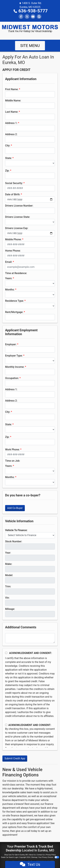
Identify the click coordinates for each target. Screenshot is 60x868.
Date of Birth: (13, 194)
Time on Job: (13, 461)
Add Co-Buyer (15, 508)
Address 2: (11, 134)
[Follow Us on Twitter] (27, 17)
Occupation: (12, 378)
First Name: (12, 89)
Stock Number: (14, 541)
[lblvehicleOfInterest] (30, 535)
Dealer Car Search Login (10, 857)
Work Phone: (12, 450)
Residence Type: (14, 301)
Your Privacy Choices (49, 857)
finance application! (38, 823)
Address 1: (11, 123)
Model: (9, 575)
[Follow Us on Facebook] (21, 17)
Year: (8, 553)
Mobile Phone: (13, 239)
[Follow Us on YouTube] (33, 17)
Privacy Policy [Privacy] (51, 855)
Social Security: (14, 183)
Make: (9, 564)
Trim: (8, 586)
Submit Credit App (15, 758)
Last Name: (12, 112)
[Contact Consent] (6, 725)
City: (8, 146)
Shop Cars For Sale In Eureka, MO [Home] (16, 855)
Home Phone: (13, 251)
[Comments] (30, 638)
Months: (10, 290)
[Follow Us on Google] (39, 17)
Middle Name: (13, 101)
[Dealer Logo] (30, 29)
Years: (9, 278)
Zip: (7, 171)
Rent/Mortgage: (14, 312)
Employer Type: (14, 356)
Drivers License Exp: (17, 228)
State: (8, 158)
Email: (9, 262)
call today (32, 831)
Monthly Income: (15, 367)
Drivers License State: (18, 217)
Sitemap (34, 857)
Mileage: (10, 609)
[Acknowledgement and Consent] (6, 653)
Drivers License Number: (19, 206)
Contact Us (41, 855)
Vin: (7, 598)
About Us (32, 855)
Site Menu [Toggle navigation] (30, 46)
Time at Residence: (16, 273)
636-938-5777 (33, 11)
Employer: (11, 344)
